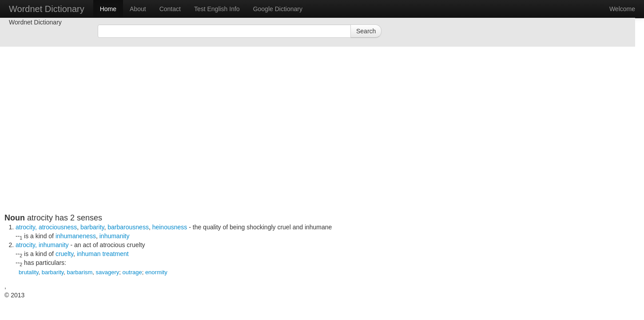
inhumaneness (76, 236)
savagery (108, 272)
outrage (132, 272)
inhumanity (115, 236)
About (138, 9)
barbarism (80, 272)
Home (108, 9)
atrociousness (58, 227)
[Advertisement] (220, 151)
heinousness (170, 227)
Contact (170, 9)
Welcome (622, 9)
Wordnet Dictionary (47, 9)
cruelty (64, 254)
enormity (156, 272)
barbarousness (128, 227)
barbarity (92, 227)
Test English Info (217, 9)
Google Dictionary (278, 9)
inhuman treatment (103, 254)
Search (366, 31)
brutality (29, 272)
